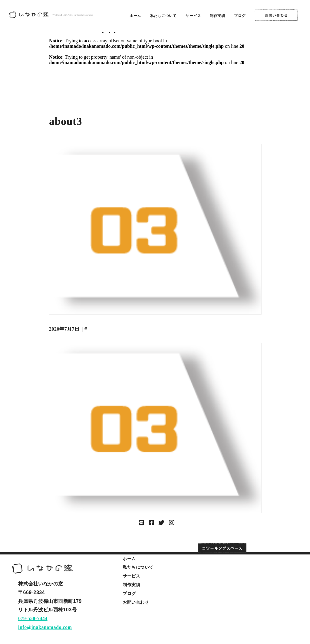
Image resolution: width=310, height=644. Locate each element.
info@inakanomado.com (45, 627)
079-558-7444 (33, 618)
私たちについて (163, 16)
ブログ (240, 16)
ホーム (135, 16)
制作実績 (217, 16)
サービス (193, 16)
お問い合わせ (136, 602)
